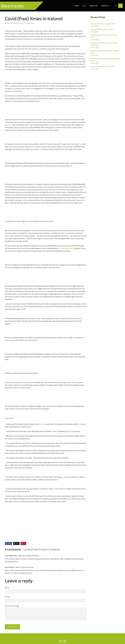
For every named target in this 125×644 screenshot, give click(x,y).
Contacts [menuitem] (103, 4)
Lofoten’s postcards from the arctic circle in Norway (105, 56)
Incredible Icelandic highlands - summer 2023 (105, 49)
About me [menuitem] (92, 4)
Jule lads (43, 421)
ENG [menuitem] (119, 4)
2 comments (29, 20)
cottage (9, 122)
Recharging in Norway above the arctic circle (104, 33)
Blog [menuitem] (83, 4)
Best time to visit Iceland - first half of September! (104, 41)
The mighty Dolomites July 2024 (102, 26)
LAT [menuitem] (114, 4)
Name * (8, 585)
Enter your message (12, 603)
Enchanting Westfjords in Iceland (102, 63)
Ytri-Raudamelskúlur (67, 245)
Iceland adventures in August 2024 (103, 20)
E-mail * (8, 594)
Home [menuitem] (75, 4)
